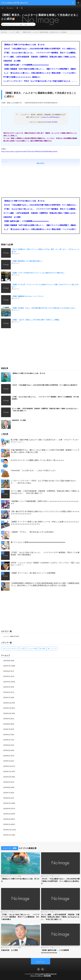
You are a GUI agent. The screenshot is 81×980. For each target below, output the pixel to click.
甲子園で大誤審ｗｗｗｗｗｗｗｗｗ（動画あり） (22, 77)
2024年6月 (7, 735)
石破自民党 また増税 (12, 61)
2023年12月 (7, 766)
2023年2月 (7, 819)
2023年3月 (7, 814)
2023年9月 (7, 782)
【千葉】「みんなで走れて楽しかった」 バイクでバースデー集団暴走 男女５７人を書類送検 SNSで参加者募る (40, 53)
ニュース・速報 (18, 24)
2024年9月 (7, 719)
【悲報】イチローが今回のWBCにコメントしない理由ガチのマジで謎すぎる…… (39, 273)
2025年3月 (7, 687)
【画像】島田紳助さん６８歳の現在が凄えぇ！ (28, 261)
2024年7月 (7, 729)
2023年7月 (7, 793)
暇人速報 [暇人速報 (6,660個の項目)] (42, 648)
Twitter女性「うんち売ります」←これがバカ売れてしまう (33, 470)
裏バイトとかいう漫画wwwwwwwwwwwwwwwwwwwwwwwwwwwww (38, 542)
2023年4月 (7, 809)
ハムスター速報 (16, 876)
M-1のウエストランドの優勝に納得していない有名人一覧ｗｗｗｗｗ (37, 460)
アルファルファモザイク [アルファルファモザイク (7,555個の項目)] (10, 648)
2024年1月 (7, 761)
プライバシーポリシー (37, 976)
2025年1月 (7, 697)
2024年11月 (7, 708)
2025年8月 (7, 661)
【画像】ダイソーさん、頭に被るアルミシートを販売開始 (33, 573)
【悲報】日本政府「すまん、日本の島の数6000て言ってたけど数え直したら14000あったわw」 (44, 308)
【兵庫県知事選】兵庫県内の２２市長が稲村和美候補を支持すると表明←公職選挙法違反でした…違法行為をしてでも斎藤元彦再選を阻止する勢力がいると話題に (45, 584)
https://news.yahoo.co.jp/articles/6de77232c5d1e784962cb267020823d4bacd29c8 (29, 151)
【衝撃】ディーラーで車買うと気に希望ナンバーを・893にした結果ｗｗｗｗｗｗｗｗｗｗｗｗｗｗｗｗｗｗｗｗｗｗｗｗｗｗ (45, 523)
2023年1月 (7, 824)
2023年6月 (7, 798)
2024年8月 (7, 724)
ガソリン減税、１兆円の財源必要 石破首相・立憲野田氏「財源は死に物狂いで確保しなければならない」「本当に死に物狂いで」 (40, 57)
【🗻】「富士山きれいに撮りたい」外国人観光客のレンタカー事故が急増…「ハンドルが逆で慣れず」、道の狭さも (40, 73)
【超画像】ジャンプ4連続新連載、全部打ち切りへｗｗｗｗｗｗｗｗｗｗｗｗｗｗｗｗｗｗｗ (45, 502)
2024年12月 (7, 703)
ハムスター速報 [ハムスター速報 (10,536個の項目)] (32, 648)
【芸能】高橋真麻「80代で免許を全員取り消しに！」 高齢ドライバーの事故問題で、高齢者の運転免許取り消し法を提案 (40, 69)
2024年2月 (7, 756)
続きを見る (41, 163)
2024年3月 (7, 750)
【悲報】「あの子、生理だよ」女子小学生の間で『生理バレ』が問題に (36, 320)
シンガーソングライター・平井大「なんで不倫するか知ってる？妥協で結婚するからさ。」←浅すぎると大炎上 (40, 81)
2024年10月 (7, 713)
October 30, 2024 (51, 122)
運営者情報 (47, 976)
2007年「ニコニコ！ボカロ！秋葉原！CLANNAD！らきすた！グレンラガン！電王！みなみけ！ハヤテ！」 (45, 564)
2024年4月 (7, 745)
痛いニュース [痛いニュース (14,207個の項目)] (52, 648)
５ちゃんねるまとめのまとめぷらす (46, 974)
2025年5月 (7, 676)
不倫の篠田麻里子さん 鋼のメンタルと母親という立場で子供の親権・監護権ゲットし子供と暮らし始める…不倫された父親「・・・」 (45, 451)
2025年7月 (7, 666)
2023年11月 (7, 771)
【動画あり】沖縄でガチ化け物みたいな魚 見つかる (24, 44)
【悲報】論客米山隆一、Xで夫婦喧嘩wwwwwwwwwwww (26, 65)
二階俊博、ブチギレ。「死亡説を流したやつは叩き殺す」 (33, 532)
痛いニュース (29, 24)
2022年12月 (7, 830)
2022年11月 (7, 835)
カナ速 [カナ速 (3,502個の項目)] (22, 648)
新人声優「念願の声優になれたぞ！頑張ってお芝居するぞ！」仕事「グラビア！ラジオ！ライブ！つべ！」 (45, 441)
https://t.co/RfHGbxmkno (51, 117)
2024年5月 (7, 740)
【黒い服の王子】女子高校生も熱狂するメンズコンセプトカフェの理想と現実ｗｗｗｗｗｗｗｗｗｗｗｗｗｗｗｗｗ (45, 512)
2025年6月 (7, 671)
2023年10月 (7, 777)
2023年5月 (7, 803)
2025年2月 (7, 692)
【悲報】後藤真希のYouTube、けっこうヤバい (28, 296)
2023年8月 (7, 787)
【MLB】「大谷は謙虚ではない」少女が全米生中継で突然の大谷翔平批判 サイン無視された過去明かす (40, 49)
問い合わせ (10, 8)
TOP (2, 8)
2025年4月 (7, 682)
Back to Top (40, 962)
